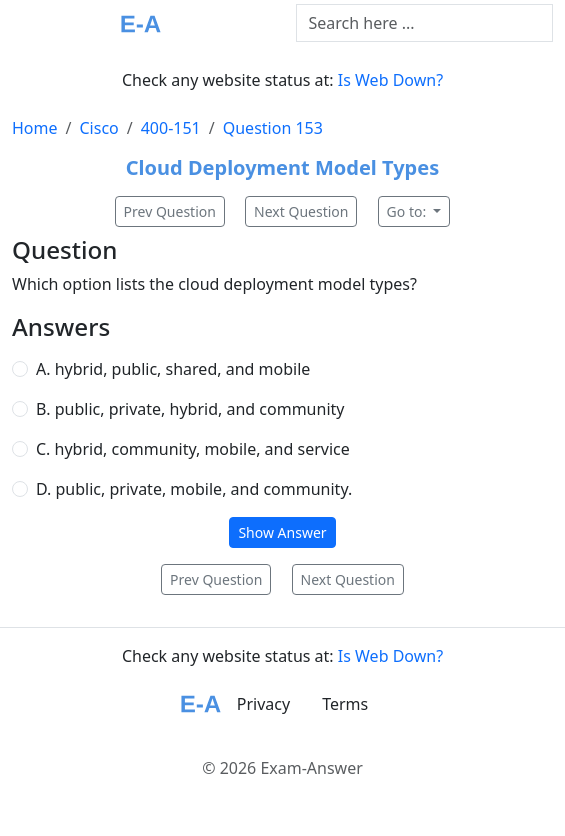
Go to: (408, 211)
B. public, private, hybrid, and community (190, 409)
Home (35, 128)
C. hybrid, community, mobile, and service (193, 449)
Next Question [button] (301, 211)
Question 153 (273, 128)
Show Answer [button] (282, 532)
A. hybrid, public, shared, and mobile (173, 369)
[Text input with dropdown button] (425, 23)
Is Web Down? (390, 80)
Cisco (98, 128)
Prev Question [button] (170, 211)
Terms (345, 704)
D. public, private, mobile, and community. (194, 489)
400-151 (171, 128)
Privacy (263, 704)
